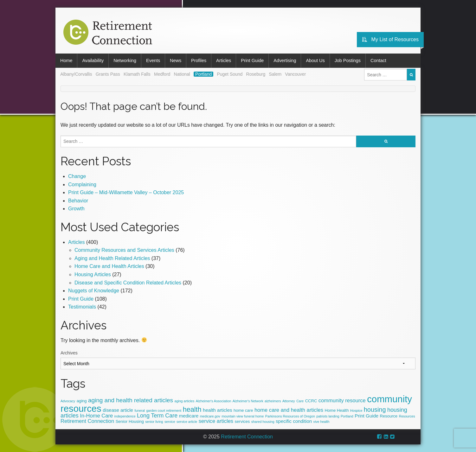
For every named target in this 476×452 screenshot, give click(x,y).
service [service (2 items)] (170, 422)
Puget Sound (230, 74)
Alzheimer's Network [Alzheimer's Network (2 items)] (248, 401)
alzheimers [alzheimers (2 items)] (273, 401)
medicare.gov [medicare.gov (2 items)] (210, 416)
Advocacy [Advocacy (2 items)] (68, 401)
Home (66, 60)
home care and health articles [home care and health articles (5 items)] (289, 410)
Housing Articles (93, 274)
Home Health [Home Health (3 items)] (337, 410)
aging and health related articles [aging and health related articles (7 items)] (131, 400)
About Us (315, 60)
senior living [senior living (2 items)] (154, 422)
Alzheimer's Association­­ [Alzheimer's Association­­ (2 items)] (214, 401)
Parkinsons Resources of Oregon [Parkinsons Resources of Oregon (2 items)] (290, 416)
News (176, 60)
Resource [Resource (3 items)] (389, 416)
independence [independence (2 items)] (125, 416)
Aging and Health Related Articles (112, 258)
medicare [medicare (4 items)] (189, 416)
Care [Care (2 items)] (300, 401)
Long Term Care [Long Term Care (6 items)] (157, 416)
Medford (162, 74)
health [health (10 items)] (192, 409)
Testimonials (82, 307)
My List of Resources (390, 39)
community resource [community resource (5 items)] (342, 401)
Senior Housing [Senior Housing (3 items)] (130, 421)
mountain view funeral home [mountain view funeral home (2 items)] (243, 416)
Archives (69, 353)
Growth (76, 209)
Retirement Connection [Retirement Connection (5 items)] (87, 421)
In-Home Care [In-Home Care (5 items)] (96, 416)
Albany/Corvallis (76, 74)
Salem (275, 74)
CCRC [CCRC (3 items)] (311, 401)
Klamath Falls (137, 74)
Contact (378, 60)
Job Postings (348, 60)
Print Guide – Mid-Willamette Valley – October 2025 (126, 192)
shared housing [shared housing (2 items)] (263, 422)
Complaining (82, 185)
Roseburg (256, 74)
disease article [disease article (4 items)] (118, 410)
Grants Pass (108, 74)
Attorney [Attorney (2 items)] (289, 401)
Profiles (199, 60)
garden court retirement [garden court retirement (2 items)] (164, 411)
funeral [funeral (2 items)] (140, 411)
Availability (93, 60)
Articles (224, 60)
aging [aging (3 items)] (82, 401)
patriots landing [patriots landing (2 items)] (328, 416)
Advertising (285, 60)
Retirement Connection (247, 437)
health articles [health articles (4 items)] (217, 410)
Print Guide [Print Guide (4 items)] (367, 416)
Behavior (78, 201)
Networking (125, 60)
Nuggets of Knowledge (94, 291)
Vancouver (295, 74)
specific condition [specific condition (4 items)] (294, 421)
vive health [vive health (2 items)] (322, 422)
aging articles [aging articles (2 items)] (184, 401)
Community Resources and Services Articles (124, 250)
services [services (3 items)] (242, 421)
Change (77, 176)
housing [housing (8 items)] (375, 410)
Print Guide (252, 60)
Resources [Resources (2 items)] (407, 416)
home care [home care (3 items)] (243, 410)
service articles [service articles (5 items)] (216, 421)
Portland (203, 74)
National (182, 74)
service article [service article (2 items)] (187, 422)
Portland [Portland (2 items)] (347, 416)
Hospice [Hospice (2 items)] (356, 411)
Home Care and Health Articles (109, 266)
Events (153, 60)
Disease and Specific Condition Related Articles (128, 283)
